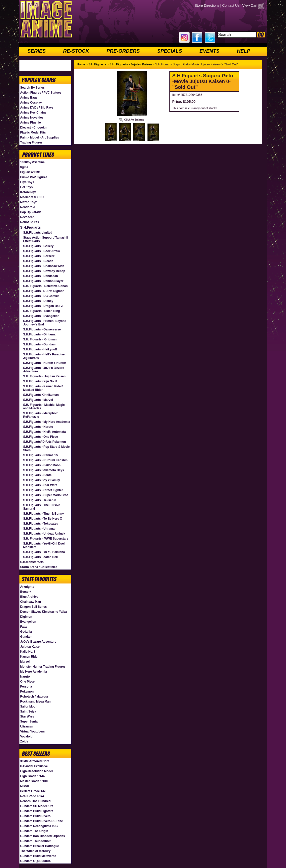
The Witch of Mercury (35, 851)
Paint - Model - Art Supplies (40, 138)
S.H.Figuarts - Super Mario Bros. (46, 495)
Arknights (27, 587)
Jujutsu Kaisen (31, 647)
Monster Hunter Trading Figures (43, 667)
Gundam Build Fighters (37, 811)
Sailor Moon (29, 707)
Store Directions (207, 5)
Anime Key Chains (33, 113)
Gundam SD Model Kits (37, 806)
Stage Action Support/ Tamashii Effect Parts (46, 239)
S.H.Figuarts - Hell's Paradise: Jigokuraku (44, 356)
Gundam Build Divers (35, 816)
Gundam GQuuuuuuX (36, 861)
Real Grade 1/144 (32, 796)
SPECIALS (170, 51)
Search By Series (32, 88)
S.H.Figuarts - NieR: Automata (44, 432)
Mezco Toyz (28, 202)
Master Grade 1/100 (34, 781)
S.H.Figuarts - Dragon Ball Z (43, 306)
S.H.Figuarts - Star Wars (40, 485)
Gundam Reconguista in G (39, 826)
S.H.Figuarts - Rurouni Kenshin (45, 460)
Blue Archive (29, 597)
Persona (26, 687)
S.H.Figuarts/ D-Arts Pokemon (44, 442)
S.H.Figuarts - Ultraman (40, 529)
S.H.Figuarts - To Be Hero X (43, 519)
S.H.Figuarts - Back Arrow (42, 251)
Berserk (26, 592)
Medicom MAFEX (32, 197)
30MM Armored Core (35, 761)
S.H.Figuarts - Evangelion (41, 316)
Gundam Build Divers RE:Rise (41, 821)
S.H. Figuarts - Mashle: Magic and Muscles (44, 407)
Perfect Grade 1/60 (33, 791)
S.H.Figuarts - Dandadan (40, 276)
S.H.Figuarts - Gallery (38, 246)
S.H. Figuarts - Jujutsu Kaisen (44, 376)
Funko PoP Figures (34, 177)
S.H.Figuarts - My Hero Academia (47, 422)
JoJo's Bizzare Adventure (38, 642)
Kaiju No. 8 (28, 652)
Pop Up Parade (31, 212)
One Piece (27, 682)
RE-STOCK (76, 51)
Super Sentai (29, 722)
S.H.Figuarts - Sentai (38, 475)
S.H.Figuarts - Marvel (38, 400)
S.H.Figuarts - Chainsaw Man (44, 266)
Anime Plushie (31, 123)
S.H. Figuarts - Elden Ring (41, 311)
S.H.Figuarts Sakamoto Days (43, 470)
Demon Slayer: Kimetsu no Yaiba (43, 612)
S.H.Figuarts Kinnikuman (41, 395)
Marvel (25, 662)
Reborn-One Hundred (35, 801)
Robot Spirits (30, 222)
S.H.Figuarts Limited (38, 233)
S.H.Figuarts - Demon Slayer (43, 281)
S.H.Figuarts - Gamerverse (42, 329)
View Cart (250, 5)
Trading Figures (31, 143)
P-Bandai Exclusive (34, 766)
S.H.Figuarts (30, 227)
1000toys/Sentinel (33, 162)
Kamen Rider (29, 657)
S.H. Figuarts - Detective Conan (45, 286)
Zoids (24, 741)
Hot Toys (26, 187)
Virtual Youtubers (33, 731)
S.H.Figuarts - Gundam (39, 344)
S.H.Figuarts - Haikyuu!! (40, 349)
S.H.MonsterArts (32, 562)
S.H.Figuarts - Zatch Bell (40, 557)
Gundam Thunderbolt (35, 841)
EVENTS (210, 51)
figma (24, 167)
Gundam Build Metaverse (38, 856)
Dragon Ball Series (34, 607)
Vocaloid (26, 736)
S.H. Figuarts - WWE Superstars (46, 539)
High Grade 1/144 (32, 776)
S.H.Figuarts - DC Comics (41, 296)
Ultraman (27, 726)
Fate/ (24, 627)
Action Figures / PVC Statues (41, 93)
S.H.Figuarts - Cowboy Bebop (44, 271)
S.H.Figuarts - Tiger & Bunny (43, 514)
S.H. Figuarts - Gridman (40, 339)
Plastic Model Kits (33, 133)
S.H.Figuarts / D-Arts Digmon (44, 291)
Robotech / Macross (34, 697)
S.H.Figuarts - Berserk (39, 256)
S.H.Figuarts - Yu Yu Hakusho (44, 552)
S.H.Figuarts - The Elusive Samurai (42, 507)
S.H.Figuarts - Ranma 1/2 (41, 455)
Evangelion (28, 622)
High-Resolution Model (36, 771)
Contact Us (231, 5)
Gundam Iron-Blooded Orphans (42, 836)
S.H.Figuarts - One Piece (40, 437)
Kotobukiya (28, 192)
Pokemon (27, 692)
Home (81, 64)
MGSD (25, 786)
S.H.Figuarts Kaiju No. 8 (40, 381)
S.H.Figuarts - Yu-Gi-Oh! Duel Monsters (44, 545)
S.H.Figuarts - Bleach (38, 261)
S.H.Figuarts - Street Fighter (43, 490)
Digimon (26, 617)
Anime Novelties (32, 118)
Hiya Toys (27, 182)
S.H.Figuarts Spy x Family (41, 480)
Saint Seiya (28, 712)
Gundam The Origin (34, 831)
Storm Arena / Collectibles (39, 567)
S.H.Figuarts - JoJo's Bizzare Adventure (44, 370)
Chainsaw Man (31, 602)
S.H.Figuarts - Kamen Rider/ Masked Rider (43, 388)
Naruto (25, 677)
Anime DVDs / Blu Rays (37, 108)
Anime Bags (29, 98)
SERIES (36, 51)
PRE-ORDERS (123, 51)
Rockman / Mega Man (35, 702)
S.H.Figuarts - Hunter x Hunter (45, 363)
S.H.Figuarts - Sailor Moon (42, 465)
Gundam (26, 637)
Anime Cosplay (31, 103)
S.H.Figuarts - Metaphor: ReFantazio (40, 415)
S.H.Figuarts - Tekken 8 (40, 500)
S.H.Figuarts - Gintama (39, 334)
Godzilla (26, 632)
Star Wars (27, 717)
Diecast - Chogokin (34, 128)
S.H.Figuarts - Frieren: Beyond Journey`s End (45, 323)
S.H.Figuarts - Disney (38, 301)
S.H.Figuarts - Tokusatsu (41, 524)
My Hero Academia (34, 672)
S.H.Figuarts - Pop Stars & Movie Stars (46, 448)
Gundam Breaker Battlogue (39, 846)
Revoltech (27, 217)
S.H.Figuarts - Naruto (38, 427)
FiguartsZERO (30, 172)
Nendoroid (28, 207)
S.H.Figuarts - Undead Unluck (44, 534)
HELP (244, 51)
